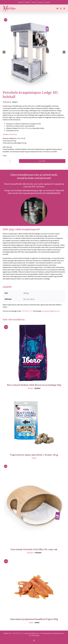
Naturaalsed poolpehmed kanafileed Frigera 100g (34, 619)
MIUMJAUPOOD (54, 193)
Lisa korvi (42, 161)
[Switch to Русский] (20, 2)
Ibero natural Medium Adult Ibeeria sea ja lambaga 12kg (34, 385)
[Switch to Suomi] (34, 2)
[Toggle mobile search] (61, 9)
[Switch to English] (27, 2)
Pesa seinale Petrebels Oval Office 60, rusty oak (34, 549)
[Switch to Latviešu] (48, 2)
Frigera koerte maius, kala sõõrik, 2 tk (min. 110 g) (34, 455)
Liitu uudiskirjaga (34, 635)
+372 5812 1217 (27, 311)
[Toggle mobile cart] (57, 9)
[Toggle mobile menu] (64, 9)
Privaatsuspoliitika (46, 633)
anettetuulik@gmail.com (32, 633)
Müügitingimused (58, 633)
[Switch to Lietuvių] (40, 2)
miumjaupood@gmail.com (51, 311)
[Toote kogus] (10, 161)
